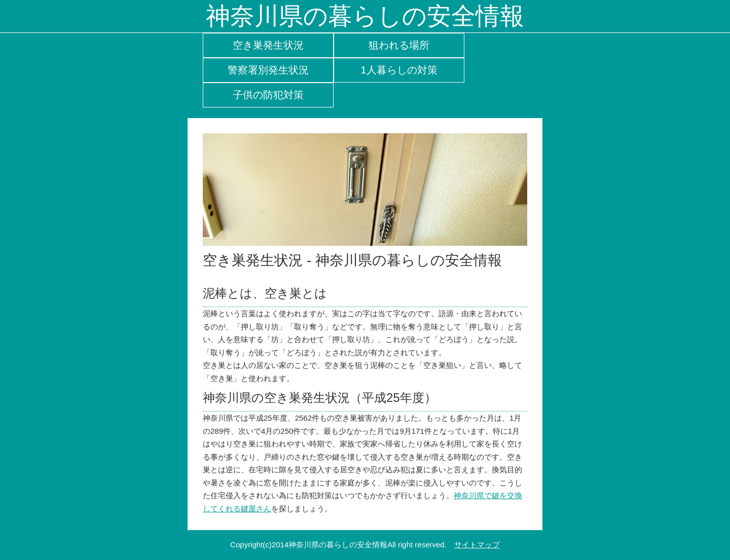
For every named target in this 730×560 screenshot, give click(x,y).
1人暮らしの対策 (399, 70)
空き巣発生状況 (268, 45)
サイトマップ (477, 545)
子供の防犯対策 (268, 95)
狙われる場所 (399, 45)
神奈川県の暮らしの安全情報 (365, 16)
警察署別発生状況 (268, 70)
